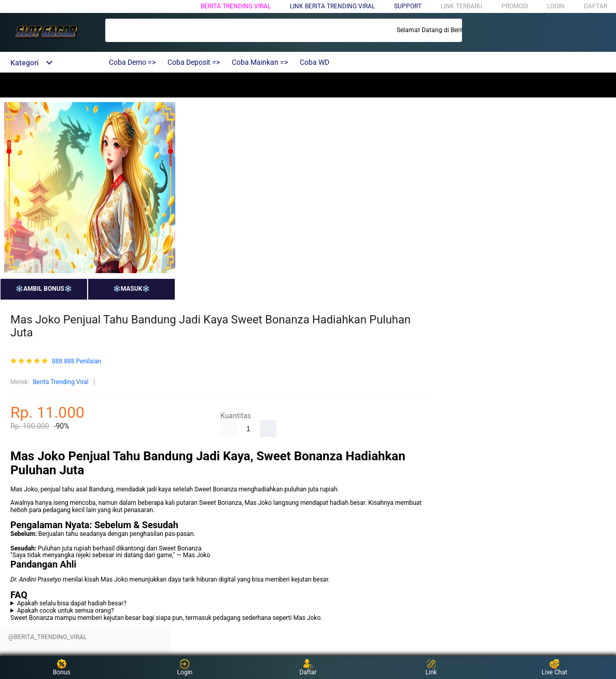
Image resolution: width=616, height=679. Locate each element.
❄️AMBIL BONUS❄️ (44, 289)
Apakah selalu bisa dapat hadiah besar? (72, 604)
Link (431, 667)
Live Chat (555, 667)
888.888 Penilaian (77, 362)
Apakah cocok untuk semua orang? (66, 611)
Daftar (308, 667)
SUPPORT (408, 6)
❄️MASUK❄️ (132, 289)
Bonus (62, 667)
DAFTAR (596, 6)
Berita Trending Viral (236, 6)
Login (185, 667)
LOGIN (556, 6)
